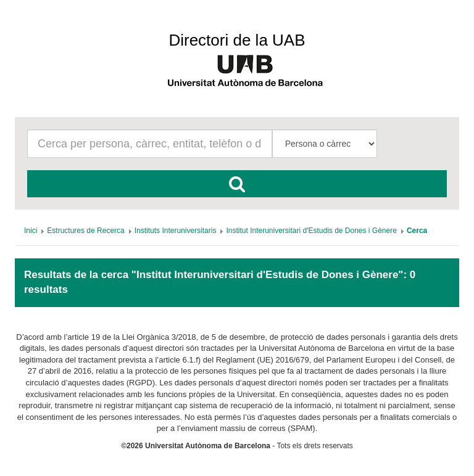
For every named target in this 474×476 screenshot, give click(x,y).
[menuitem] (31, 231)
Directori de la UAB (237, 40)
